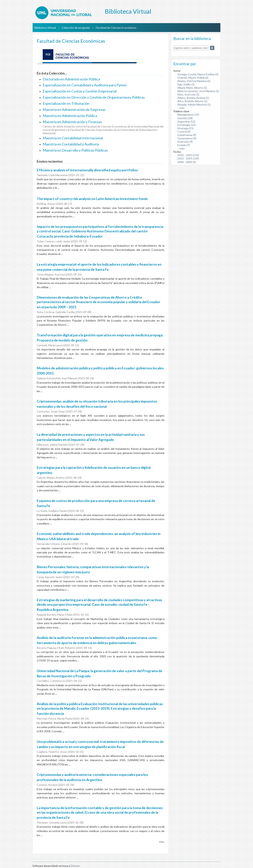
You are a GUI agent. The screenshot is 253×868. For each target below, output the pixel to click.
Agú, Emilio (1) (186, 84)
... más (181, 108)
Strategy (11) (185, 128)
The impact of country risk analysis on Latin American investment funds (92, 199)
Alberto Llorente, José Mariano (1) (198, 91)
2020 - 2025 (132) (188, 155)
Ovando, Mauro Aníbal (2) (193, 78)
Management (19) (188, 115)
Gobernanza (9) (187, 135)
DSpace (75, 866)
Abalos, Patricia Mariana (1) (194, 81)
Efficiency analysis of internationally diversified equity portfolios (87, 170)
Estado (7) (184, 145)
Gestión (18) (185, 118)
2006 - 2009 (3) (187, 162)
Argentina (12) (186, 121)
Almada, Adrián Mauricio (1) (194, 104)
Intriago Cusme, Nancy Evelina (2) (198, 74)
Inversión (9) (185, 142)
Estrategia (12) (186, 125)
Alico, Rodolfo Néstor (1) (192, 101)
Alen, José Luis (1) (188, 94)
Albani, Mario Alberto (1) (192, 88)
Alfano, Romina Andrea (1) (193, 98)
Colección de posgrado (76, 28)
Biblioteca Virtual (45, 28)
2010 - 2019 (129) (188, 158)
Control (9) (184, 132)
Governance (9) (187, 138)
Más (162, 842)
